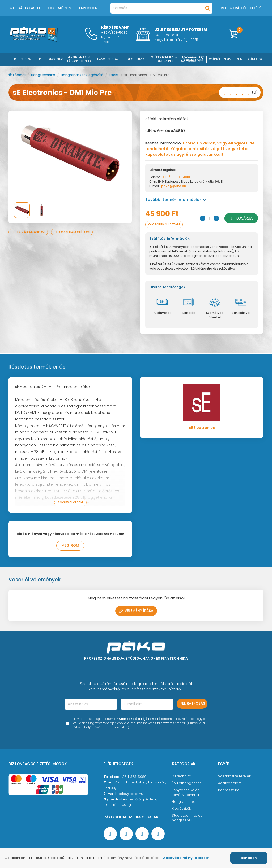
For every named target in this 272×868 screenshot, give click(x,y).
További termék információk (176, 200)
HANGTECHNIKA (108, 59)
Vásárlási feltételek (234, 776)
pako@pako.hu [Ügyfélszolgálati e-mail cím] (130, 794)
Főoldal (17, 75)
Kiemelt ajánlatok (249, 59)
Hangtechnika (44, 75)
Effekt (114, 75)
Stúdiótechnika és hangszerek (187, 818)
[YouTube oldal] (126, 834)
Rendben (249, 858)
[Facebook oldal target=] (110, 834)
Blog (49, 8)
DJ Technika (22, 59)
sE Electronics (202, 428)
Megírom (70, 545)
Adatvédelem (230, 783)
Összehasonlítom (72, 232)
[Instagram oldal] (142, 834)
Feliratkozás (193, 703)
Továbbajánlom (28, 232)
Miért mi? (66, 8)
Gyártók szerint (221, 59)
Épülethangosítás (187, 783)
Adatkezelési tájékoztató (140, 719)
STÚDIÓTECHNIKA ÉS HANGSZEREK (164, 59)
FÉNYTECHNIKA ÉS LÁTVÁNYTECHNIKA (79, 59)
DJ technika (182, 776)
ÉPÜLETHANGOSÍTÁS (51, 59)
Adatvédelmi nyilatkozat (186, 858)
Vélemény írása (136, 611)
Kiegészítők (181, 808)
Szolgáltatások (24, 8)
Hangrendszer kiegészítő (82, 75)
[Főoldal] (34, 40)
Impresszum (229, 790)
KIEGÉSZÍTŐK (136, 59)
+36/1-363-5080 (176, 177)
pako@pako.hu (174, 186)
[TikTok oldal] (158, 834)
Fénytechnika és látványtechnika (186, 792)
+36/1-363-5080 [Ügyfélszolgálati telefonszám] (133, 777)
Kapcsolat (89, 8)
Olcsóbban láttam (164, 224)
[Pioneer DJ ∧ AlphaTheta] (193, 59)
